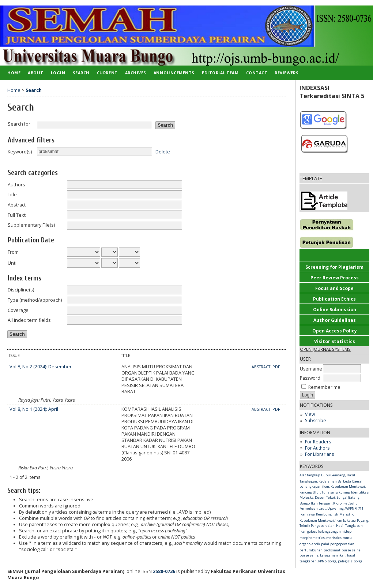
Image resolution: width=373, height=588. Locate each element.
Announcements (174, 73)
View (310, 414)
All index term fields (29, 320)
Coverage (18, 310)
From (13, 252)
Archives (136, 73)
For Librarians (319, 454)
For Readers (318, 442)
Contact (257, 73)
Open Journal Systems (325, 349)
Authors (16, 185)
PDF (276, 367)
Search (81, 73)
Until (13, 263)
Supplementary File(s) (31, 225)
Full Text (17, 215)
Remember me (324, 387)
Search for (19, 124)
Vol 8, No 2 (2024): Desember (41, 367)
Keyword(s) (20, 152)
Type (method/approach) (35, 300)
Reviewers (287, 73)
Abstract (17, 205)
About (36, 73)
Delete (163, 151)
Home (14, 73)
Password (310, 378)
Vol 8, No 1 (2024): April (34, 409)
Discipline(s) (21, 290)
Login (58, 73)
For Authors (317, 448)
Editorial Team (220, 73)
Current (107, 73)
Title (12, 195)
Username (311, 369)
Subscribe (316, 420)
